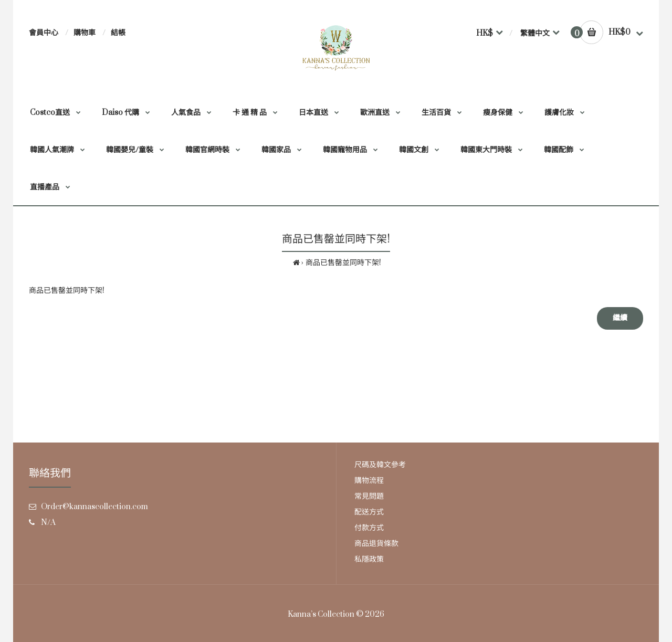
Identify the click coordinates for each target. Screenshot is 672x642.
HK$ (485, 33)
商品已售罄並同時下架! (343, 263)
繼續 (620, 318)
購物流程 (369, 481)
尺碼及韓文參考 (380, 465)
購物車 (85, 33)
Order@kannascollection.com (94, 507)
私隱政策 (369, 559)
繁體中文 (535, 33)
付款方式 (369, 528)
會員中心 (44, 33)
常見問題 (369, 496)
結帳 (118, 33)
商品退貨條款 (376, 544)
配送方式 (369, 512)
